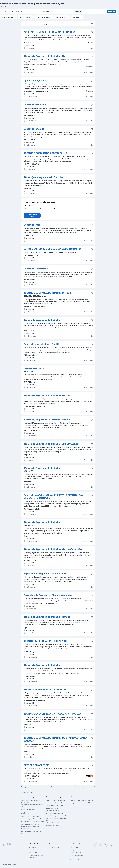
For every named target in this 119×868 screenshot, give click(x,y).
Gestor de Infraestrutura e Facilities (42, 346)
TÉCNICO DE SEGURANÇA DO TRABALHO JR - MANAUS (53, 716)
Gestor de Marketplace (36, 271)
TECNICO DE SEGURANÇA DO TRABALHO (45, 153)
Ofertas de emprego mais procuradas (82, 802)
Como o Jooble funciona (36, 855)
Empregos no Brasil (75, 850)
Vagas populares (75, 847)
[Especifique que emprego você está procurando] (20, 12)
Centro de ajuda (33, 850)
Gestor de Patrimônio (35, 105)
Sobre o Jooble (33, 847)
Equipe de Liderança (34, 852)
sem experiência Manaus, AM (55, 807)
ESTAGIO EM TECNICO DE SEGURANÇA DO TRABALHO (52, 251)
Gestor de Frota (32, 227)
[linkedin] (111, 845)
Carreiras (31, 858)
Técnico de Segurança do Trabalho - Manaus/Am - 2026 (53, 551)
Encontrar (112, 12)
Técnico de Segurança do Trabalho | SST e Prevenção (52, 446)
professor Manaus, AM (53, 827)
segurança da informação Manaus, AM (33, 823)
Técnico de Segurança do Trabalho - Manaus (47, 397)
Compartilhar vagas (55, 847)
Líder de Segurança (34, 370)
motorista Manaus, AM (53, 813)
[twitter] (106, 845)
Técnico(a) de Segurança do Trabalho (43, 177)
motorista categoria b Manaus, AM (56, 818)
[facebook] (95, 845)
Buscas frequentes (29, 795)
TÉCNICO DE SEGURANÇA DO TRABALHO (45, 691)
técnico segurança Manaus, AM (31, 818)
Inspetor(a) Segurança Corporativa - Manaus (47, 422)
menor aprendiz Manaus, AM (54, 815)
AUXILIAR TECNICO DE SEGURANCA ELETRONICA (50, 32)
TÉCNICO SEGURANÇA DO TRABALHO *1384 (47, 295)
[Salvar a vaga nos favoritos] (92, 32)
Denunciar (88, 48)
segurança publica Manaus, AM (31, 826)
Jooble (14, 864)
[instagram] (100, 845)
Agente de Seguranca (35, 80)
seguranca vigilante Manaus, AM (31, 821)
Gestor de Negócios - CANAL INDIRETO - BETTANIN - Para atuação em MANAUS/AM (54, 498)
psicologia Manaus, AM (53, 825)
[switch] (92, 24)
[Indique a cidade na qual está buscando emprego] (62, 12)
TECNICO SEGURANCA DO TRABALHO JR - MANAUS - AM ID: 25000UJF (55, 741)
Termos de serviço (75, 852)
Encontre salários (75, 860)
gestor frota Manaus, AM (29, 811)
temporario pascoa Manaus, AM (55, 802)
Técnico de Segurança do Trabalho (42, 322)
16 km (78, 12)
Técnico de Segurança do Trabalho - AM (44, 56)
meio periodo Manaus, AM (54, 810)
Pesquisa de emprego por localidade (81, 805)
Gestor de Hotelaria (34, 129)
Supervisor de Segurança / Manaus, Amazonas (48, 597)
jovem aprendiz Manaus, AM (54, 805)
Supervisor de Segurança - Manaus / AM (45, 575)
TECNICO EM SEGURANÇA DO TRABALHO (46, 643)
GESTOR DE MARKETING (36, 767)
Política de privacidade (76, 855)
